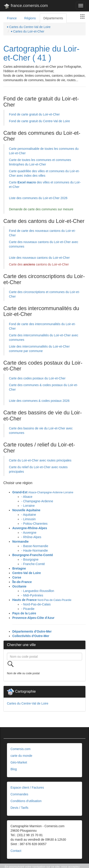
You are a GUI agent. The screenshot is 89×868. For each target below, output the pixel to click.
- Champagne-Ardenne (37, 501)
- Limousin (29, 519)
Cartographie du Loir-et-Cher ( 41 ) (41, 53)
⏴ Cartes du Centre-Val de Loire (29, 27)
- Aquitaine (29, 515)
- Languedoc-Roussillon (38, 591)
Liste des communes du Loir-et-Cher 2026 (38, 198)
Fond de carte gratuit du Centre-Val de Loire (39, 121)
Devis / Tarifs (19, 808)
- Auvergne (29, 533)
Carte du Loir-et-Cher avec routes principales (40, 460)
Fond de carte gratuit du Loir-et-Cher (34, 114)
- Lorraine (28, 506)
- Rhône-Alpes (31, 537)
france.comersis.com (26, 7)
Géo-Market (19, 762)
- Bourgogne (30, 559)
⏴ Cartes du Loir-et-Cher (28, 31)
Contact (16, 851)
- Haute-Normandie (35, 550)
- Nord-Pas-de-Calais (36, 604)
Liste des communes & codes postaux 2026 (39, 401)
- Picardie (28, 609)
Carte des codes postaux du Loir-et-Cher (37, 378)
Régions (30, 18)
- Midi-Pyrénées (32, 595)
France (12, 18)
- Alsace (27, 497)
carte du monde (21, 756)
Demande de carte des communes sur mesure (41, 209)
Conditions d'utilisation (26, 801)
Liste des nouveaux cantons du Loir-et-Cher (39, 258)
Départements (53, 18)
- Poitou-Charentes (34, 524)
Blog (14, 769)
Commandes (19, 794)
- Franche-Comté (33, 564)
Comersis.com (20, 749)
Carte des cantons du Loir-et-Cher (39, 264)
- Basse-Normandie (35, 546)
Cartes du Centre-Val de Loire (28, 703)
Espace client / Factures (27, 788)
